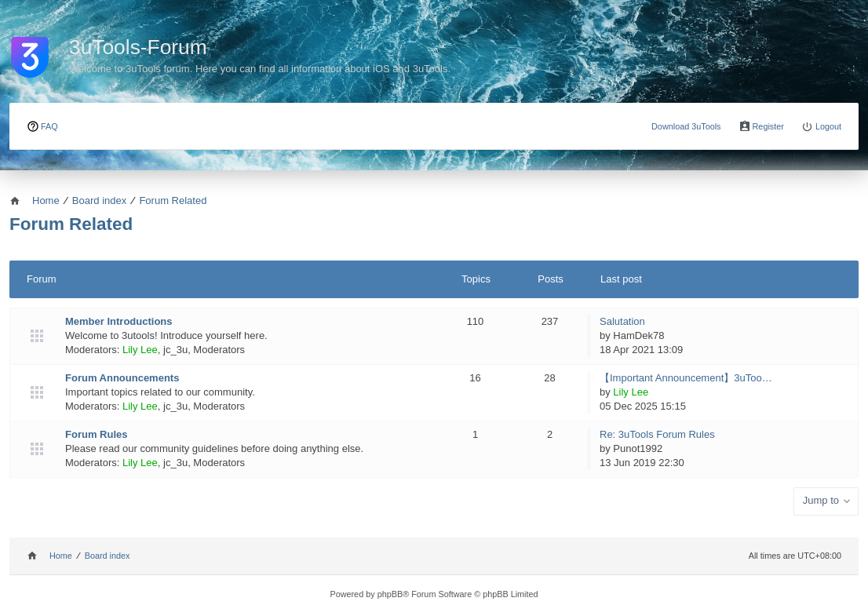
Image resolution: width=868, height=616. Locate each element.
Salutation (622, 321)
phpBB (390, 594)
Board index (108, 556)
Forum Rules (96, 434)
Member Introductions (119, 321)
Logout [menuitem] (828, 126)
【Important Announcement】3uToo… (686, 378)
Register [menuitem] (768, 126)
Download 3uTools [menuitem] (686, 126)
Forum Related (71, 224)
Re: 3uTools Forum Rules (657, 434)
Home (61, 556)
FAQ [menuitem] (49, 126)
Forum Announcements (122, 378)
